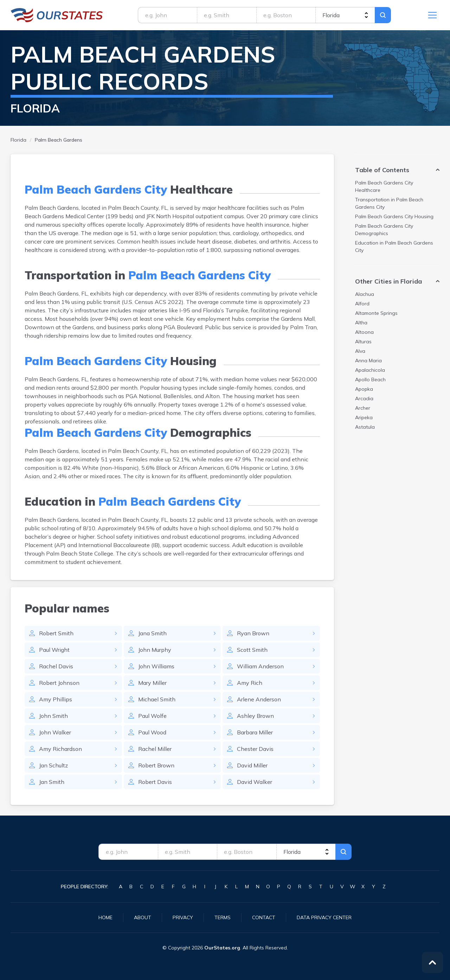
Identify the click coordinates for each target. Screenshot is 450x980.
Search (383, 15)
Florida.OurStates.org (57, 15)
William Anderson (260, 666)
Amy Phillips (56, 699)
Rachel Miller (155, 749)
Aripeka (364, 417)
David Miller (252, 765)
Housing (394, 216)
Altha (361, 323)
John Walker (55, 732)
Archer (363, 408)
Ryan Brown (253, 633)
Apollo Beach (370, 379)
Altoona (364, 332)
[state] (345, 15)
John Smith (53, 716)
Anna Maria (368, 361)
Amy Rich (250, 683)
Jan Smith (52, 782)
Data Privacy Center (324, 917)
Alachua (365, 294)
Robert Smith (56, 633)
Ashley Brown (255, 716)
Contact (264, 917)
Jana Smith (152, 633)
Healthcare (384, 186)
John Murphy (155, 650)
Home (105, 917)
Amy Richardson (60, 749)
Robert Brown (156, 765)
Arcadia (364, 398)
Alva (360, 351)
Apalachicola (370, 370)
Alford (362, 304)
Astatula (365, 427)
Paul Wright (54, 650)
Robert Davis (155, 782)
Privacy (183, 917)
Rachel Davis (56, 666)
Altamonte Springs (376, 313)
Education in (394, 246)
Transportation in (389, 203)
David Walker (255, 782)
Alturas (363, 342)
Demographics (384, 230)
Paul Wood (152, 732)
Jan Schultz (53, 765)
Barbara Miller (255, 732)
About (143, 917)
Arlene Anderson (259, 699)
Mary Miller (152, 683)
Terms (223, 917)
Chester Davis (255, 749)
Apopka (364, 389)
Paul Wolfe (152, 716)
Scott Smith (252, 650)
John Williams (156, 666)
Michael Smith (157, 699)
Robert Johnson (59, 683)
